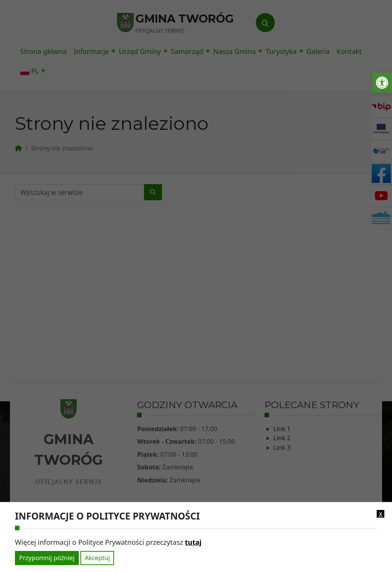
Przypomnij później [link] (47, 558)
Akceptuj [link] (97, 558)
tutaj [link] (193, 542)
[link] (382, 83)
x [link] (381, 514)
